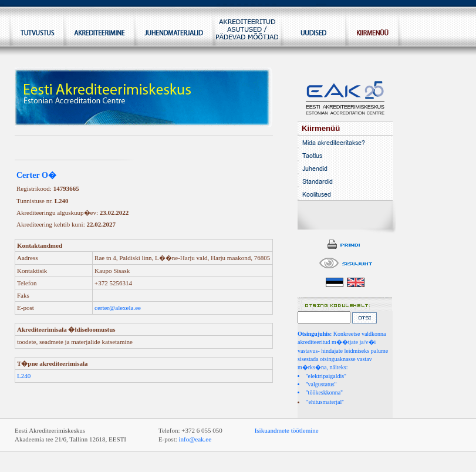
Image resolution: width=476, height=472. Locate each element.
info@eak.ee (195, 439)
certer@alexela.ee (118, 308)
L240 (24, 376)
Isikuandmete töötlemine (287, 430)
